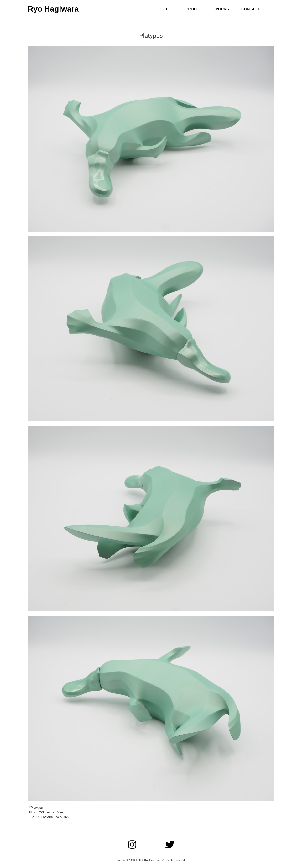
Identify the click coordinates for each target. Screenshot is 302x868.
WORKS (222, 9)
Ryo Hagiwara (53, 9)
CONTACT (250, 9)
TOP (169, 9)
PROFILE (194, 9)
